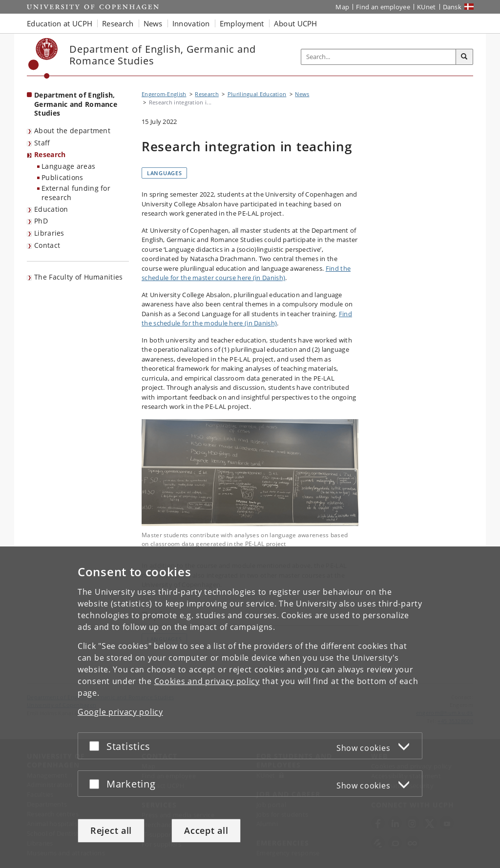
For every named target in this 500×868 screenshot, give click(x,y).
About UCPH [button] (296, 23)
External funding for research (76, 193)
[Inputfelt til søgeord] (379, 57)
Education (51, 209)
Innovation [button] (191, 23)
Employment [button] (242, 23)
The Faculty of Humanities (79, 277)
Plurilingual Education (257, 94)
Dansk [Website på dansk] (452, 7)
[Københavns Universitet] (43, 58)
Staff (42, 143)
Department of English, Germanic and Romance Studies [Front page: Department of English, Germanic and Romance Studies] (76, 104)
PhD (41, 221)
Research (50, 154)
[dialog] (250, 707)
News (302, 94)
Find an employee (383, 7)
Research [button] (118, 23)
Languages (164, 173)
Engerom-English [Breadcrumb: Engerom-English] (164, 94)
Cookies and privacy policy (207, 681)
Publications (62, 177)
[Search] (464, 57)
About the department (72, 131)
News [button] (153, 23)
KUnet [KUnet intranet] (427, 7)
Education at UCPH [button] (60, 23)
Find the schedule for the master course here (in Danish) (246, 273)
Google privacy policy (120, 712)
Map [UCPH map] (342, 7)
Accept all (206, 830)
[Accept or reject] (97, 746)
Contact (47, 245)
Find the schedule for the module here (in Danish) (247, 319)
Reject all (111, 830)
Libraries (49, 233)
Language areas (68, 166)
